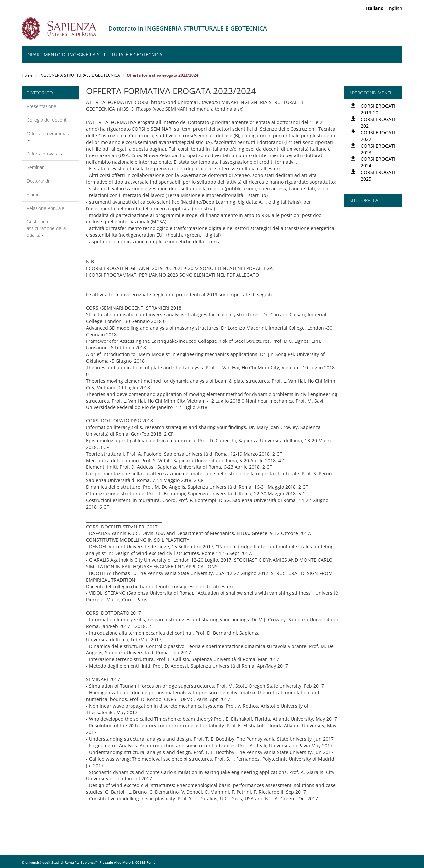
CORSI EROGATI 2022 (378, 136)
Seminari (36, 167)
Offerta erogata (45, 154)
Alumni (34, 194)
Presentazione (42, 106)
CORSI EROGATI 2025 (378, 176)
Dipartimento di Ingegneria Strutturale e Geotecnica (94, 55)
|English (384, 8)
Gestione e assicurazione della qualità (46, 228)
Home (27, 75)
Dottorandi (38, 181)
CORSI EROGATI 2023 (378, 149)
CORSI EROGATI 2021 (378, 123)
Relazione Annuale (46, 208)
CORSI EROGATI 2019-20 (378, 109)
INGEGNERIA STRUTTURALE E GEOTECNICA (80, 75)
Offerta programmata (49, 136)
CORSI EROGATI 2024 (378, 162)
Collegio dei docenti (47, 120)
